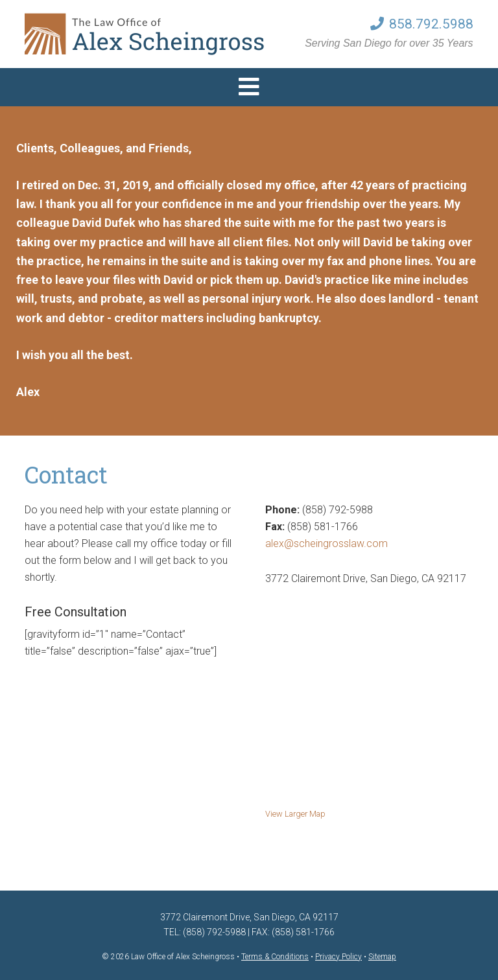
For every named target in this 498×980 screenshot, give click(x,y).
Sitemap (382, 957)
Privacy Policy (338, 957)
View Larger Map (295, 814)
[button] (249, 87)
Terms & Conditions (275, 957)
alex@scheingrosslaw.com (326, 543)
